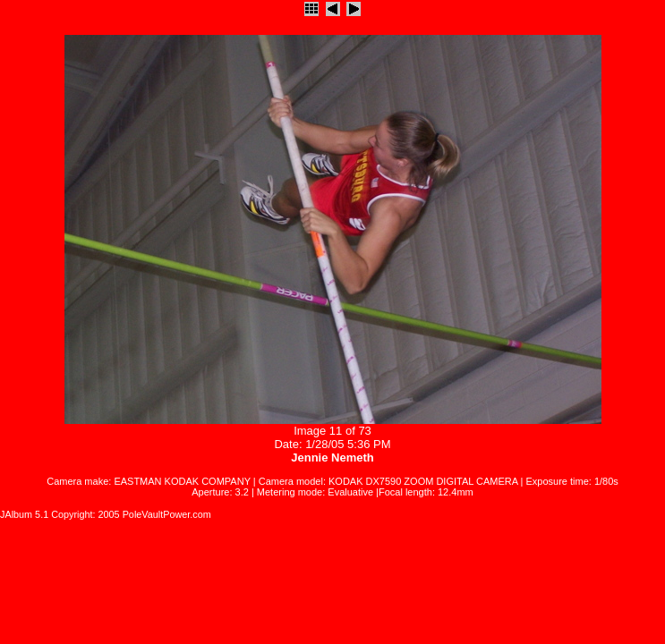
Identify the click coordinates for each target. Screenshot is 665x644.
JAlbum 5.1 (24, 514)
